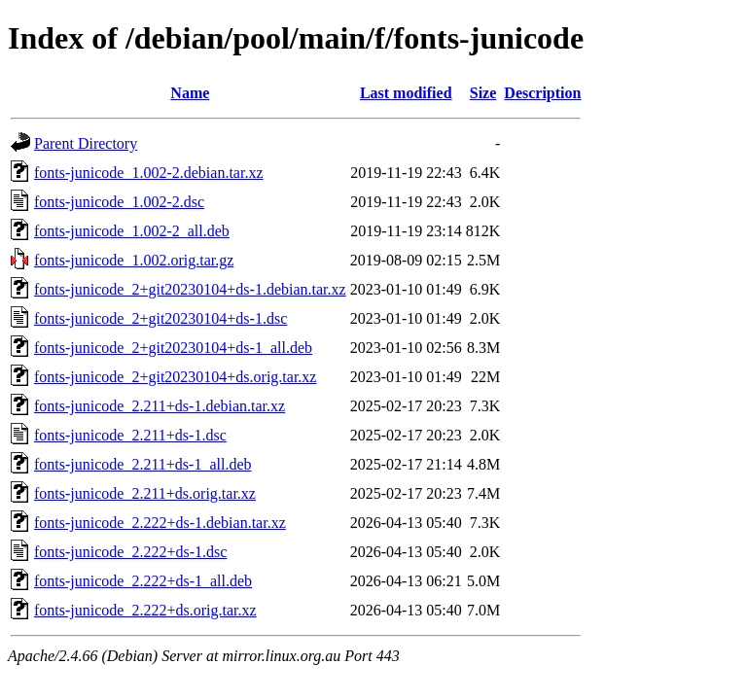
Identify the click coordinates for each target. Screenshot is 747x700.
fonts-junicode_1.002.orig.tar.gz (134, 260)
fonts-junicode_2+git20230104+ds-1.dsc (160, 318)
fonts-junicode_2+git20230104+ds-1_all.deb (173, 348)
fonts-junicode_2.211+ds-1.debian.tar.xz (160, 406)
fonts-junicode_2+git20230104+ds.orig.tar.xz (175, 377)
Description (542, 93)
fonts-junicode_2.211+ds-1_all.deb (143, 464)
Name (190, 93)
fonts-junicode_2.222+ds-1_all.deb (143, 581)
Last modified (406, 93)
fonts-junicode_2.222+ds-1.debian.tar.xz (160, 523)
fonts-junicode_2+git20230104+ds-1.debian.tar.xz (190, 289)
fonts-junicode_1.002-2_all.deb (132, 231)
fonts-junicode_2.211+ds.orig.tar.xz (145, 493)
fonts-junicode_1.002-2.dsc (119, 202)
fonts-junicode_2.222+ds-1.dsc (130, 552)
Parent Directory (86, 143)
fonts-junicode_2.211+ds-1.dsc (130, 435)
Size (483, 93)
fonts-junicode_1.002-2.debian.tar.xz (149, 173)
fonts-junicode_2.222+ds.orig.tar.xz (145, 610)
